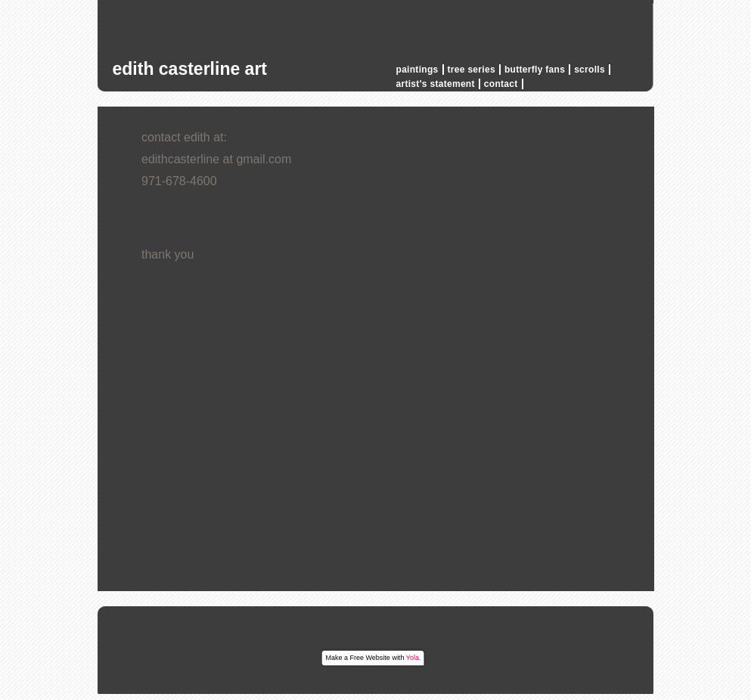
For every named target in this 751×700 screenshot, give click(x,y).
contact (501, 84)
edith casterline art (190, 69)
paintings (417, 70)
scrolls (590, 70)
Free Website (370, 658)
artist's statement (436, 84)
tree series (472, 70)
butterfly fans (535, 70)
